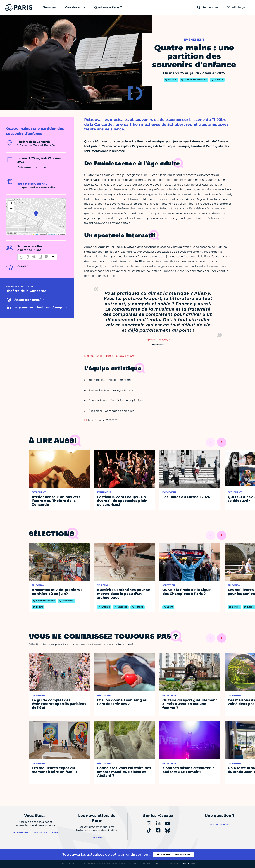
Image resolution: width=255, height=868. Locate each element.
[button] (36, 214)
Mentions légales (69, 864)
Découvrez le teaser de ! (111, 356)
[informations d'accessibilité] (37, 257)
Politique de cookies (167, 864)
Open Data (146, 864)
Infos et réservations (31, 184)
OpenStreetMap (52, 234)
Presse (133, 864)
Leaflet (36, 234)
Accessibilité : (104, 864)
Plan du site (188, 864)
